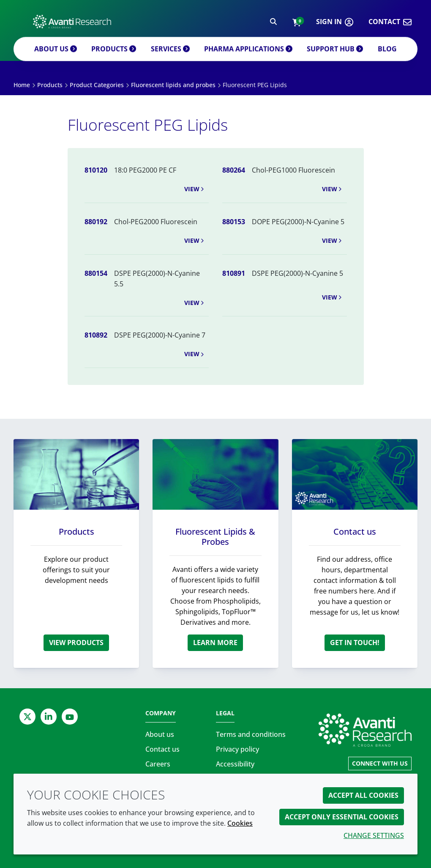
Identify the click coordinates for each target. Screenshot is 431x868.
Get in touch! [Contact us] (355, 643)
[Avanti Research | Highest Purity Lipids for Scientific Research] (72, 24)
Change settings (374, 835)
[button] (296, 24)
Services (172, 57)
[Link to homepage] (365, 730)
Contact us (355, 532)
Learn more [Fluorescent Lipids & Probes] (215, 643)
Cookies (240, 823)
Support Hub (333, 57)
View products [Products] (76, 643)
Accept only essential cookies (342, 817)
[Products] (76, 474)
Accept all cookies (363, 795)
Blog (386, 57)
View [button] (195, 189)
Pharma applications (249, 57)
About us (56, 57)
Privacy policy (237, 749)
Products (115, 57)
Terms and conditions (251, 734)
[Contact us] (355, 474)
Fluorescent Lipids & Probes (215, 537)
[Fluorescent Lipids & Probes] (215, 474)
